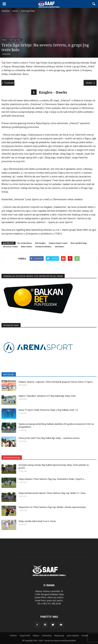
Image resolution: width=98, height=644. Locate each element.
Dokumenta (47, 636)
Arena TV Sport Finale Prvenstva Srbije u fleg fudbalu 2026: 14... (49, 410)
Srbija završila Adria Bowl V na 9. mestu (37, 521)
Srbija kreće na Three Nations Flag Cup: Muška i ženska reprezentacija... (53, 507)
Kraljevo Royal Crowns (58, 243)
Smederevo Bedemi (43, 247)
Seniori (5, 40)
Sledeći (90, 83)
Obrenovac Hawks (10, 247)
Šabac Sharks (27, 247)
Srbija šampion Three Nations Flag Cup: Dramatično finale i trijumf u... (52, 479)
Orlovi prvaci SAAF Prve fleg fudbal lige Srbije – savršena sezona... (50, 438)
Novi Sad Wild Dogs (79, 243)
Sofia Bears (59, 247)
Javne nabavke (73, 636)
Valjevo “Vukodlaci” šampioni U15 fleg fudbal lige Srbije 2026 (47, 396)
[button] (94, 4)
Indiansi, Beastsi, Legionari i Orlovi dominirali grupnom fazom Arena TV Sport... (56, 382)
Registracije (59, 636)
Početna (13, 636)
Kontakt (85, 636)
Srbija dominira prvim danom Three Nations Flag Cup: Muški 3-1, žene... (53, 493)
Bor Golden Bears (25, 243)
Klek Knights (40, 243)
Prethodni (8, 83)
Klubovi (36, 636)
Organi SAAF (25, 636)
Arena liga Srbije (15, 40)
